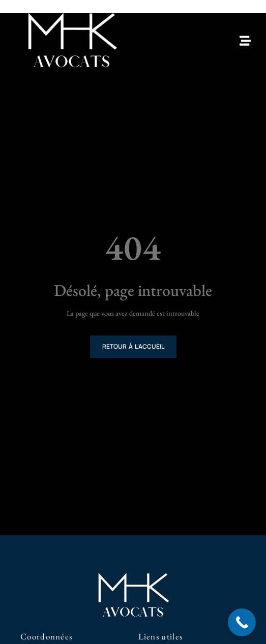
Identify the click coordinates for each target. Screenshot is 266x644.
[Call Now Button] (242, 622)
